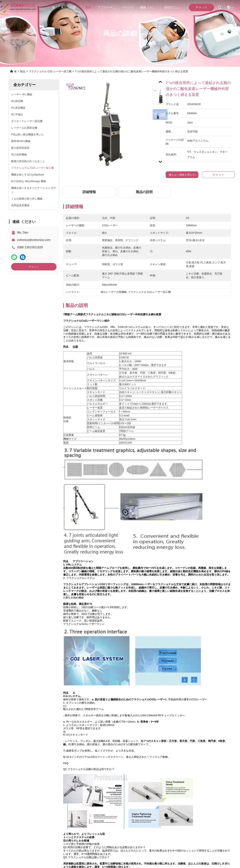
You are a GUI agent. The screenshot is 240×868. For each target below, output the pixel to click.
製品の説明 (144, 192)
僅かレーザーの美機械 (97, 718)
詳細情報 (89, 192)
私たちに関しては (70, 7)
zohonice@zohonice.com (34, 240)
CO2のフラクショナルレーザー (201, 718)
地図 (52, 838)
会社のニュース (173, 7)
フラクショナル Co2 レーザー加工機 (50, 71)
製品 (88, 7)
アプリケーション (107, 7)
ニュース (15, 794)
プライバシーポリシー (34, 838)
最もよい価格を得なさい (183, 175)
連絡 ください (149, 7)
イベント (128, 7)
